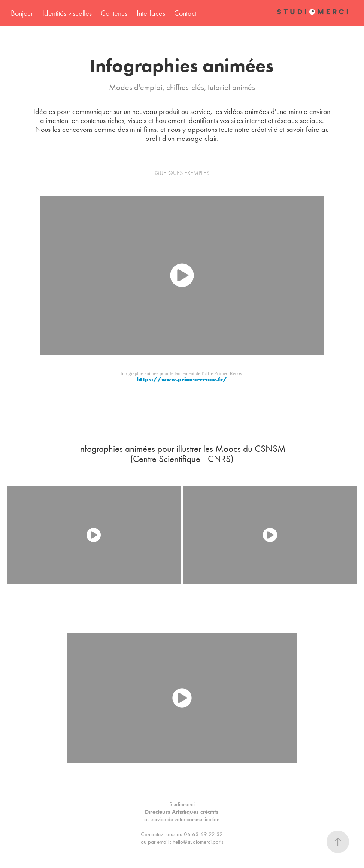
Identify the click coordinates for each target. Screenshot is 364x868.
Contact (185, 13)
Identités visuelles (67, 13)
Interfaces (151, 13)
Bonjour (22, 13)
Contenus (114, 13)
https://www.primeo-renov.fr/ (182, 379)
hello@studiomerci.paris (198, 842)
